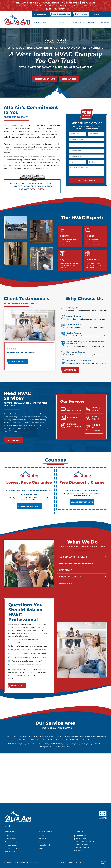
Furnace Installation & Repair (76, 580)
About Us (48, 23)
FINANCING (95, 14)
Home (37, 23)
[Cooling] (62, 230)
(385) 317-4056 (56, 9)
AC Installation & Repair (73, 573)
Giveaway (105, 23)
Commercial (92, 260)
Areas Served (78, 23)
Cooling (64, 236)
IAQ (62, 260)
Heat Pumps (66, 586)
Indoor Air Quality (70, 593)
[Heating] (88, 230)
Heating (90, 236)
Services (63, 23)
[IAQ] (62, 254)
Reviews (92, 23)
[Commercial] (88, 254)
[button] (82, 573)
